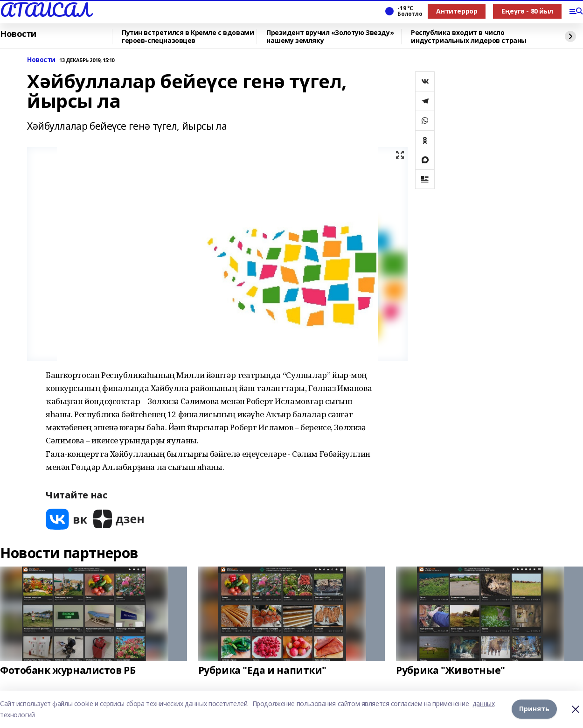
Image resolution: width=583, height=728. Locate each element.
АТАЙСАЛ (45, 10)
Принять (534, 709)
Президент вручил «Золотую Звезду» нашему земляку (330, 37)
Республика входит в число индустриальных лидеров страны (469, 37)
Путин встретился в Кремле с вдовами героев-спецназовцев (188, 37)
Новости (18, 34)
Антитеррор (457, 11)
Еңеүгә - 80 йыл (527, 11)
